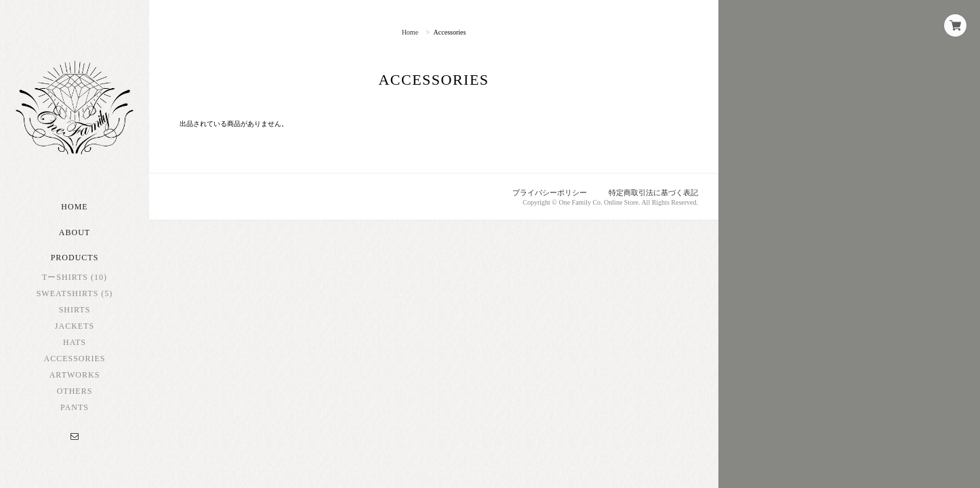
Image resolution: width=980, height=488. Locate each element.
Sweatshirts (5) (75, 293)
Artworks (75, 375)
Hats (75, 342)
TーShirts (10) (75, 277)
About (75, 232)
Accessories (74, 359)
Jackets (75, 326)
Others (75, 391)
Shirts (75, 310)
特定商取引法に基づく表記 (653, 192)
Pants (75, 407)
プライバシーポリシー (550, 192)
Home (74, 207)
